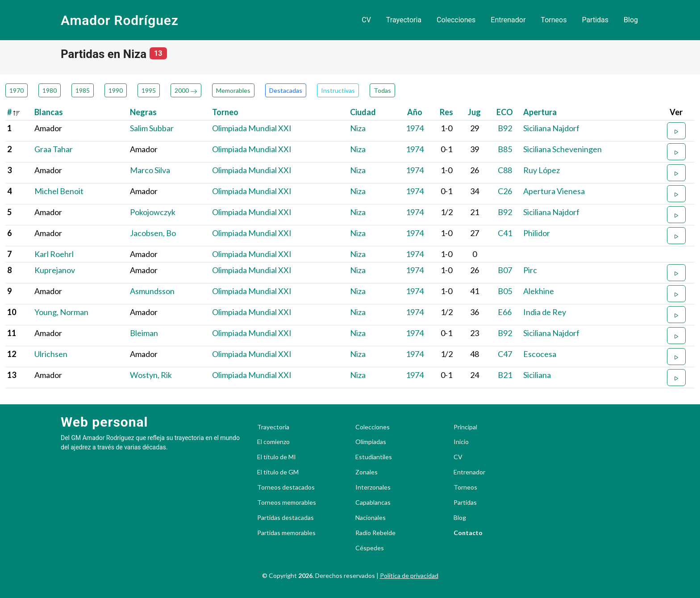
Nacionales (371, 518)
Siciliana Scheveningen (562, 149)
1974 (415, 128)
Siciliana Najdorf (551, 128)
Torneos (554, 20)
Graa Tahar (54, 149)
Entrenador (508, 20)
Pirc (530, 270)
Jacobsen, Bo (153, 233)
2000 (186, 90)
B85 (505, 149)
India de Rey (545, 312)
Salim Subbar (152, 128)
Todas (382, 90)
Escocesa (540, 354)
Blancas (49, 112)
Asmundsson (152, 291)
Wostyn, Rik (151, 375)
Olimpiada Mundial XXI (252, 128)
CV (366, 20)
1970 (17, 90)
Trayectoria (404, 20)
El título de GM (278, 472)
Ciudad (363, 112)
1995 (149, 90)
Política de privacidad (409, 575)
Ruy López (542, 170)
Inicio (461, 442)
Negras (143, 112)
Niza (358, 128)
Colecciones (456, 20)
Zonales (367, 472)
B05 (505, 291)
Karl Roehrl (54, 254)
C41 (505, 233)
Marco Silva (150, 170)
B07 (505, 270)
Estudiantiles (374, 457)
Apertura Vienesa (554, 191)
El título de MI (277, 457)
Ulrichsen (51, 354)
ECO (505, 112)
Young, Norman (61, 312)
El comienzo (273, 442)
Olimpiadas (371, 442)
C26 (505, 191)
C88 (505, 170)
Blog (631, 20)
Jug (474, 112)
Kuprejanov (55, 270)
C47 (505, 354)
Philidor (537, 233)
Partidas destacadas (285, 518)
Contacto (468, 533)
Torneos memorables (287, 502)
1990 (116, 90)
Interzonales (373, 487)
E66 (505, 312)
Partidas (595, 20)
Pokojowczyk (153, 212)
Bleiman (144, 333)
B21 (505, 375)
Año (415, 112)
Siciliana (537, 375)
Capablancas (373, 502)
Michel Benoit (59, 191)
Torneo (225, 112)
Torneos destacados (286, 487)
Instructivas (338, 90)
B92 (505, 128)
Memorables (233, 90)
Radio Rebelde (375, 533)
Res (446, 112)
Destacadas (286, 90)
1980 (50, 90)
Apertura (540, 112)
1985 (83, 90)
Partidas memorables (286, 533)
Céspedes (370, 548)
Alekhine (539, 291)
